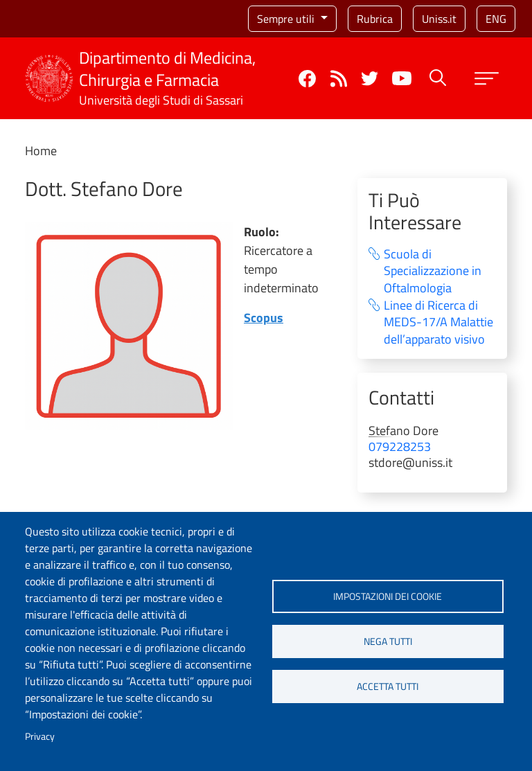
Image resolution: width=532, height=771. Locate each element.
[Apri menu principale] (487, 79)
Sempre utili (287, 19)
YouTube (402, 78)
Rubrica (375, 19)
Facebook (307, 79)
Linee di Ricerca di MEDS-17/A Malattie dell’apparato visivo (438, 323)
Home (41, 151)
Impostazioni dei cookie (388, 596)
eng (496, 19)
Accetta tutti (388, 686)
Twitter (370, 79)
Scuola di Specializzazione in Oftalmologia (433, 272)
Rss (338, 79)
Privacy (40, 736)
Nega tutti (388, 641)
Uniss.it (439, 19)
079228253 (400, 446)
